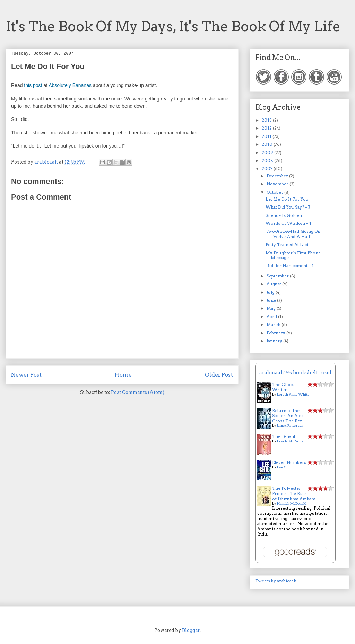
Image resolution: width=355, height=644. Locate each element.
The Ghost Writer (283, 387)
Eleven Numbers (289, 462)
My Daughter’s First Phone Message (293, 255)
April (272, 316)
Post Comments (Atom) (138, 392)
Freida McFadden (291, 441)
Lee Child (285, 467)
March (274, 324)
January (275, 341)
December (278, 176)
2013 (267, 120)
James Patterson (290, 425)
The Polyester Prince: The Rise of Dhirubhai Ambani (294, 493)
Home (123, 375)
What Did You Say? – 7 (288, 207)
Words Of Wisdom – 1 (288, 223)
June (272, 300)
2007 (268, 169)
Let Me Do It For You (287, 199)
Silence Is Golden (284, 215)
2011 (267, 136)
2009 (268, 153)
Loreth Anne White (293, 394)
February (276, 333)
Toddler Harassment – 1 (290, 266)
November (278, 184)
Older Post (219, 375)
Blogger (191, 630)
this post (33, 85)
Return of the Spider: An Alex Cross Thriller (288, 416)
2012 (267, 128)
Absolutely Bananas (70, 85)
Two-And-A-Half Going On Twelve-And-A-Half (293, 234)
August (274, 284)
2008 (268, 161)
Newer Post (26, 375)
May (272, 308)
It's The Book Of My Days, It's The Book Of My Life (173, 26)
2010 (268, 144)
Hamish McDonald (292, 503)
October (275, 192)
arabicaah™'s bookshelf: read (295, 373)
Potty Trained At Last (287, 244)
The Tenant (284, 436)
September (278, 276)
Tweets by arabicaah (276, 581)
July (271, 292)
